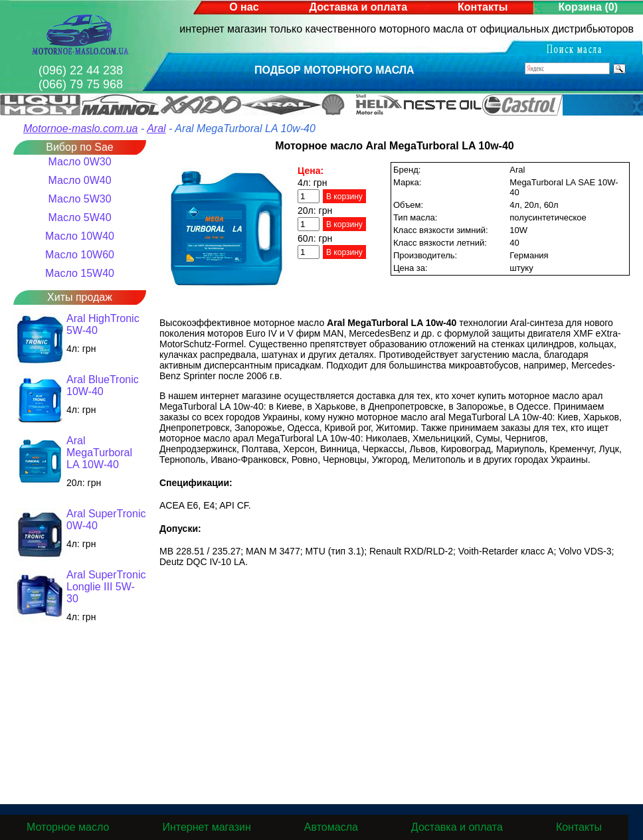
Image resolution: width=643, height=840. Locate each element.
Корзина (588, 7)
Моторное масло (68, 827)
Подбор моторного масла (334, 70)
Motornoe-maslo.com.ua (81, 128)
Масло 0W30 (79, 162)
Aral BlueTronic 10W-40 (103, 385)
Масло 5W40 (79, 217)
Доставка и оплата (359, 7)
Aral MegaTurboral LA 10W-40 (99, 453)
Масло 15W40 (80, 273)
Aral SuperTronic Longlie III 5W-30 (106, 587)
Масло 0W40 (79, 180)
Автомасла (331, 827)
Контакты (483, 7)
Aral (156, 128)
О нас (244, 7)
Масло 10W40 (80, 236)
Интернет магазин (206, 827)
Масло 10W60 (80, 255)
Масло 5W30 (79, 199)
